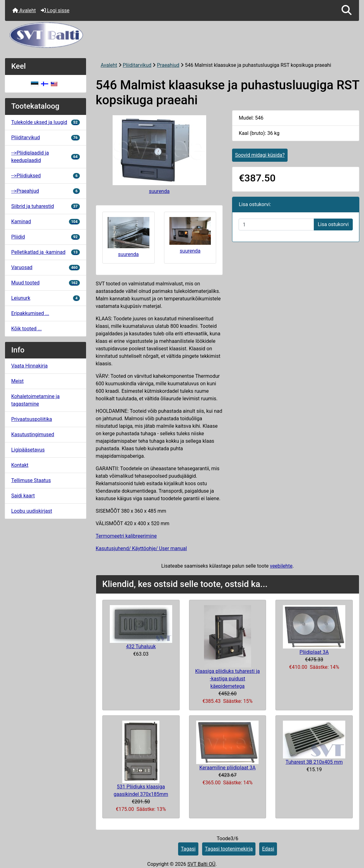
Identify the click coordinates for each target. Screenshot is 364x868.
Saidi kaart (23, 496)
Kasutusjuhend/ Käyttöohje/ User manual (141, 548)
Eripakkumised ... (30, 313)
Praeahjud (168, 65)
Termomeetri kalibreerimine (126, 536)
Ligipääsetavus (28, 450)
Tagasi (188, 849)
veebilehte (281, 566)
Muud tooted (46, 283)
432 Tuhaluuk (141, 646)
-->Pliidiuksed (46, 176)
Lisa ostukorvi (333, 224)
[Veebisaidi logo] (182, 35)
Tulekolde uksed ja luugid (46, 122)
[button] (347, 10)
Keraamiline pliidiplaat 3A (227, 768)
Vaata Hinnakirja (29, 366)
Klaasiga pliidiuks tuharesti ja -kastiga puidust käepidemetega (228, 679)
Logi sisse (55, 10)
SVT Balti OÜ (201, 864)
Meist (17, 381)
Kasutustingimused (33, 434)
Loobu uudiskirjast (32, 511)
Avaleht (24, 10)
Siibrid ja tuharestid (46, 206)
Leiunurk (46, 298)
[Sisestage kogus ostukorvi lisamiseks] (276, 224)
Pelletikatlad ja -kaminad (46, 252)
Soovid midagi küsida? (260, 155)
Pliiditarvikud (137, 65)
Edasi (268, 849)
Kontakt (20, 465)
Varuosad (46, 267)
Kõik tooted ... (27, 329)
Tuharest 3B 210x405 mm (314, 762)
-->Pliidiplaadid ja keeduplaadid (46, 157)
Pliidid (46, 237)
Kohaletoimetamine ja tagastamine (35, 400)
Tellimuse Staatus (31, 480)
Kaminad (46, 222)
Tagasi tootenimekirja (229, 849)
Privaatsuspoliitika (32, 419)
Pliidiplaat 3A (314, 652)
